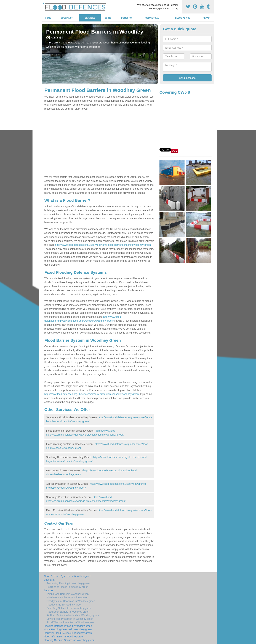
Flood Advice (183, 18)
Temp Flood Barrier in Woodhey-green (68, 594)
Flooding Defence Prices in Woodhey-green (68, 626)
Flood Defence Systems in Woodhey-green (68, 576)
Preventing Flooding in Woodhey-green (68, 583)
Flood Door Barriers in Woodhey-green (68, 612)
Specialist (67, 18)
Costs (108, 18)
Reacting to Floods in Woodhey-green (67, 587)
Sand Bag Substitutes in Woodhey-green (69, 608)
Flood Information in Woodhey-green (64, 637)
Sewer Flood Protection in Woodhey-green (70, 619)
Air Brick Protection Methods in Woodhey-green (73, 615)
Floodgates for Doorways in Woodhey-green (71, 601)
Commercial (152, 18)
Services (90, 18)
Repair (206, 18)
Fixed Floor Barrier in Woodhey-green (67, 598)
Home (48, 18)
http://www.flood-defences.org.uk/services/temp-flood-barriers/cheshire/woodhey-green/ (103, 245)
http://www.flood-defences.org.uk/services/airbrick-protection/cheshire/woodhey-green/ (92, 394)
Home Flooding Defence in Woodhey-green (68, 629)
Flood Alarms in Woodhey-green (64, 605)
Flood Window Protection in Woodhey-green (71, 622)
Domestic (126, 18)
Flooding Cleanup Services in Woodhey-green (69, 640)
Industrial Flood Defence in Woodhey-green (68, 633)
